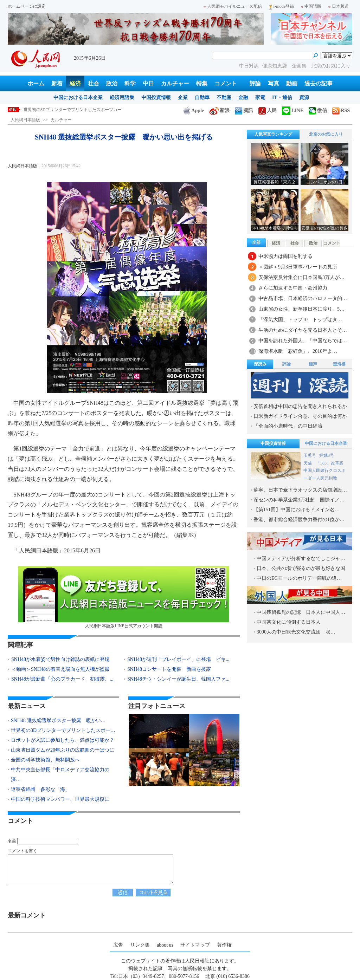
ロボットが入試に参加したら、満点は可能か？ (63, 740)
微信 (318, 111)
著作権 (224, 945)
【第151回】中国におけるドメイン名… (297, 510)
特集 (202, 83)
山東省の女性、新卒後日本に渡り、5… (301, 309)
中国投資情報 (156, 98)
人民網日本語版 (25, 120)
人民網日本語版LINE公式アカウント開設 (124, 597)
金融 (243, 98)
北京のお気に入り (331, 66)
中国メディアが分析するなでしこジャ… (301, 559)
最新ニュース (27, 706)
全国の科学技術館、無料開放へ (45, 760)
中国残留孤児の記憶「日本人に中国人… (301, 612)
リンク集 (140, 945)
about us (165, 945)
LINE (293, 111)
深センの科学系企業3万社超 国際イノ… (299, 500)
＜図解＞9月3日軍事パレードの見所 (298, 267)
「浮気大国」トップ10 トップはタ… (300, 320)
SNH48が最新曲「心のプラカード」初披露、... (62, 679)
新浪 (219, 111)
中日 (148, 83)
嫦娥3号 (327, 455)
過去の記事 (319, 83)
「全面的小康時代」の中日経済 (288, 426)
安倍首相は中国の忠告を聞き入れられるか (300, 406)
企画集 (300, 66)
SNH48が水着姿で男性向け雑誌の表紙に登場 (60, 659)
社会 (94, 83)
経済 (75, 83)
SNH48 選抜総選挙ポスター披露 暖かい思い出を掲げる (77, 110)
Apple (194, 111)
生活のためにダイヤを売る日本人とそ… (303, 330)
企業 (183, 98)
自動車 (202, 98)
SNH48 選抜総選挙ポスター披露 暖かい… (58, 721)
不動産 (224, 98)
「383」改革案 (330, 463)
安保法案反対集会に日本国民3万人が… (301, 277)
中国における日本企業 (78, 98)
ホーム (36, 83)
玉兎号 (310, 455)
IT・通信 (282, 98)
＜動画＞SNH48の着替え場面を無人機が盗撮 (60, 669)
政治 (112, 83)
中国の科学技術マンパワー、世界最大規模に (60, 799)
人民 (268, 111)
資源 (304, 98)
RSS (341, 111)
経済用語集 (122, 98)
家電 (260, 98)
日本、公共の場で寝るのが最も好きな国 (301, 568)
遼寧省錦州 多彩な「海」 (40, 789)
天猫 (308, 463)
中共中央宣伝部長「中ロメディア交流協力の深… (60, 775)
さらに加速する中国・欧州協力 (293, 288)
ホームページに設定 (27, 6)
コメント (226, 83)
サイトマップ (195, 945)
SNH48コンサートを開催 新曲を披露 (169, 669)
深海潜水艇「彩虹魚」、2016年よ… (298, 351)
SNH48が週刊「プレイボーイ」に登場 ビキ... (178, 659)
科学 (130, 83)
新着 (57, 83)
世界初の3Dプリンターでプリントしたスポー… (63, 730)
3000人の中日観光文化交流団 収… (296, 632)
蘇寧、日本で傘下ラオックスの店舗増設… (300, 490)
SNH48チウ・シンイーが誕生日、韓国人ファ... (178, 679)
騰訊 (244, 111)
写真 (274, 83)
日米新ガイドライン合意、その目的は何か (300, 416)
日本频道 (339, 6)
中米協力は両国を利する (285, 256)
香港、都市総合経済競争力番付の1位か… (299, 520)
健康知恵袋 (275, 66)
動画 (292, 83)
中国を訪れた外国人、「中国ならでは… (303, 341)
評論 (255, 83)
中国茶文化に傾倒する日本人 (289, 622)
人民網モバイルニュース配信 (233, 6)
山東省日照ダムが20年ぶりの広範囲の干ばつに (63, 750)
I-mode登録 (281, 6)
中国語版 (311, 6)
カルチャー (175, 83)
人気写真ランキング (273, 134)
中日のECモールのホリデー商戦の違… (299, 578)
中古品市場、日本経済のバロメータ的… (303, 298)
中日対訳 (249, 66)
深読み (260, 364)
